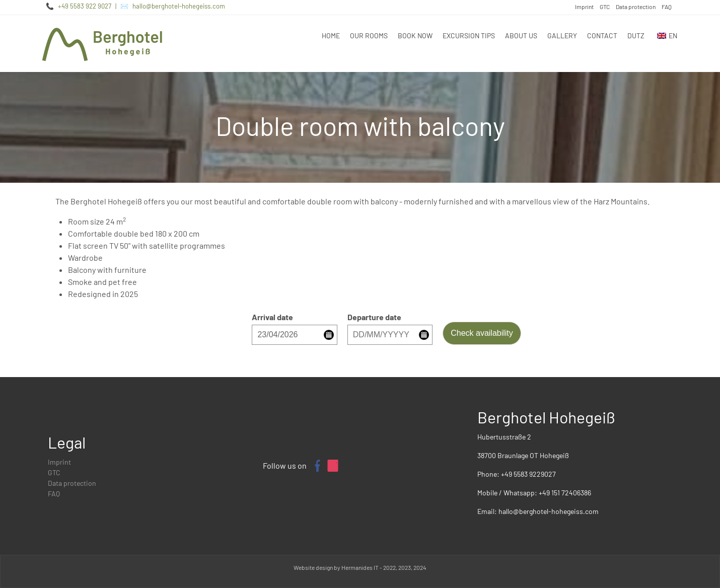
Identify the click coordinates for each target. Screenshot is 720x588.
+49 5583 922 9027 (85, 6)
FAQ (667, 7)
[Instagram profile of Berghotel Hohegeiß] (333, 466)
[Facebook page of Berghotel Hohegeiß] (317, 466)
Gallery (562, 35)
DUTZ (636, 35)
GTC (605, 7)
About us (521, 35)
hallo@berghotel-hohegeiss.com (179, 6)
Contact (602, 35)
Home (331, 35)
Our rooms (369, 35)
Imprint (584, 7)
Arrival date (272, 317)
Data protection (636, 7)
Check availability (482, 333)
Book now (415, 35)
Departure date (374, 317)
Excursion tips (469, 35)
